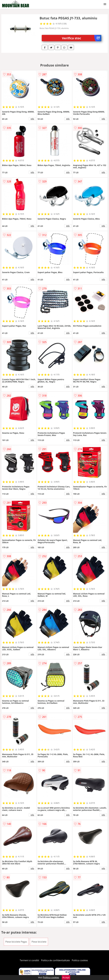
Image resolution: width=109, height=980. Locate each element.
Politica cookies (80, 960)
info (32, 119)
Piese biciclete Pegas (16, 942)
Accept (66, 977)
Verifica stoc (82, 38)
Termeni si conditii (29, 960)
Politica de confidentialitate (55, 960)
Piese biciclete (39, 942)
